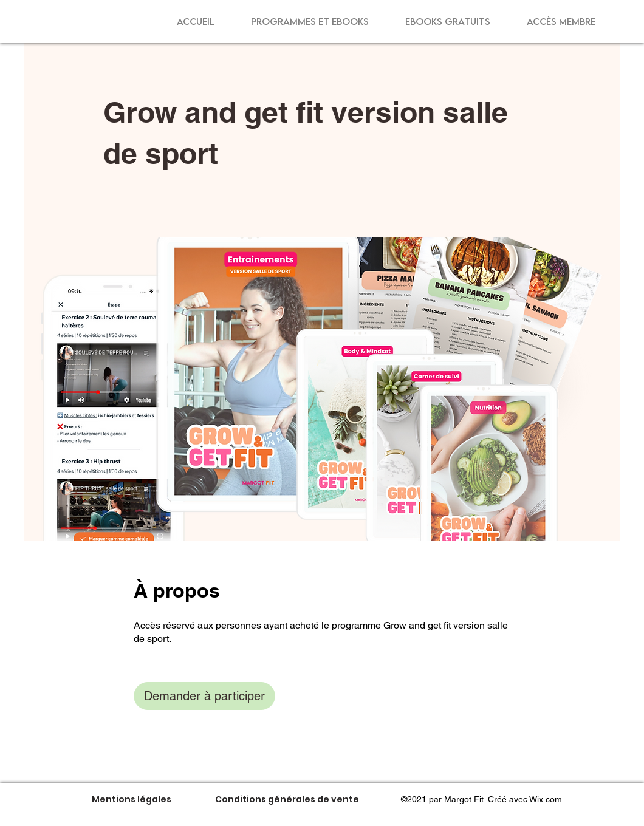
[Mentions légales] (131, 799)
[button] (310, 21)
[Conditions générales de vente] (287, 799)
